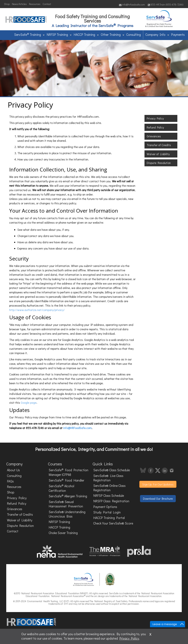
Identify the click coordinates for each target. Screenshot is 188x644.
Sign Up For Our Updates (158, 484)
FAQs (10, 481)
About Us (13, 470)
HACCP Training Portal (109, 518)
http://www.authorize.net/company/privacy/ (37, 310)
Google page (29, 402)
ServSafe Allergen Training (68, 496)
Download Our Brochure (158, 499)
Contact (47, 4)
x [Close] (150, 634)
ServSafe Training (29, 34)
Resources (35, 4)
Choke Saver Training (63, 533)
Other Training (113, 35)
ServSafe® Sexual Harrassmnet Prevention (66, 504)
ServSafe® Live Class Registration (108, 478)
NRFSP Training (59, 35)
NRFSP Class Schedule (109, 496)
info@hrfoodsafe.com (132, 4)
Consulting (134, 35)
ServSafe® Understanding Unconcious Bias (67, 514)
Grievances (154, 136)
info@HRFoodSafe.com (77, 428)
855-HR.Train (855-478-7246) (166, 4)
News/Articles (19, 4)
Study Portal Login (107, 512)
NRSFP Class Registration (111, 501)
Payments (178, 35)
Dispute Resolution (159, 163)
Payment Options (105, 507)
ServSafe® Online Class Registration (109, 488)
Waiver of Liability (158, 154)
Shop (7, 4)
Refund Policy (155, 127)
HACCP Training (86, 35)
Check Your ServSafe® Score (113, 523)
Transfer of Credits (159, 145)
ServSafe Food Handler (66, 480)
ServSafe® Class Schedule (112, 470)
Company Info (157, 35)
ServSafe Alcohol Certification (61, 488)
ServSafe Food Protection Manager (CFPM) (68, 472)
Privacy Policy (155, 118)
